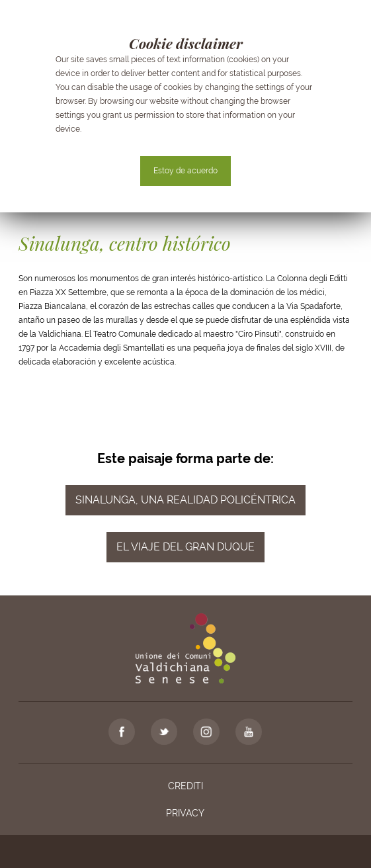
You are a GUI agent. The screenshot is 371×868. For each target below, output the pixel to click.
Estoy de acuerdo (186, 171)
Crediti (186, 786)
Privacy (185, 813)
